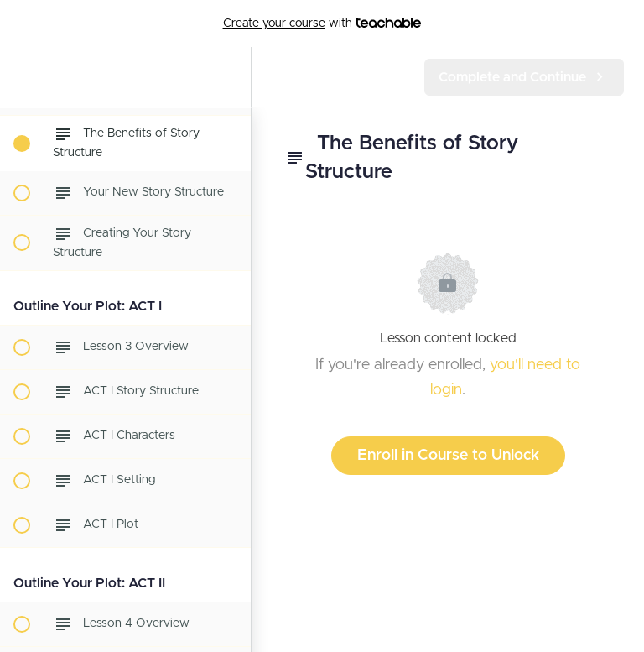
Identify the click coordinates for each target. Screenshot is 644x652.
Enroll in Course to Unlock (448, 456)
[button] (21, 77)
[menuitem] (230, 77)
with (322, 23)
